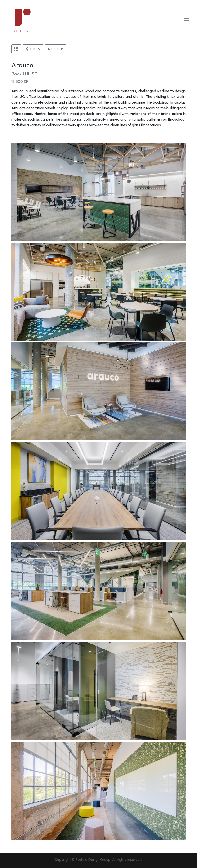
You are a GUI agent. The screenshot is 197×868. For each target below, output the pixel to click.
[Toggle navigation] (187, 20)
